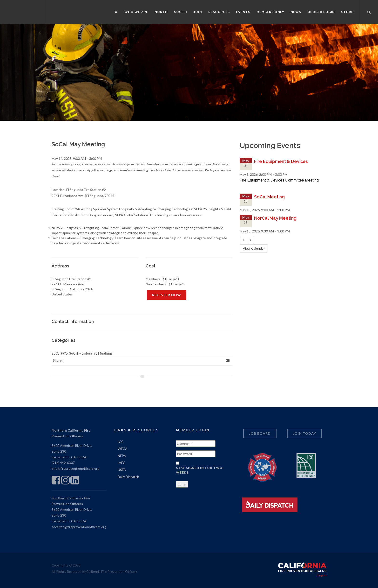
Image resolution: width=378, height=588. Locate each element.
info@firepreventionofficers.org (75, 468)
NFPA (122, 456)
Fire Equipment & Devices (281, 161)
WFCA (123, 449)
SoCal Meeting (269, 197)
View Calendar (254, 248)
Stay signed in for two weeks (199, 470)
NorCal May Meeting (275, 218)
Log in (322, 575)
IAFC (121, 463)
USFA (122, 470)
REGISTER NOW (167, 295)
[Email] (228, 361)
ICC (121, 442)
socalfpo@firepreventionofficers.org (79, 527)
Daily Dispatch (128, 477)
